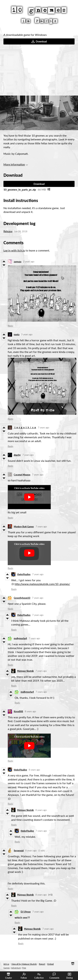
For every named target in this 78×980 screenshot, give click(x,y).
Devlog (69, 976)
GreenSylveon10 (22, 598)
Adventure (16, 968)
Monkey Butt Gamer (24, 527)
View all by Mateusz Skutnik (24, 964)
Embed (51, 964)
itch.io (6, 964)
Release (8, 231)
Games (7, 968)
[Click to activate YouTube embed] (29, 497)
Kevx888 (18, 711)
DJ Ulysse (26, 912)
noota (17, 334)
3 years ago (27, 334)
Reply (11, 326)
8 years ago (30, 711)
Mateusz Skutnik (25, 671)
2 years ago (29, 262)
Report (42, 964)
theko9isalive (24, 574)
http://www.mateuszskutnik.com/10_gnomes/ (42, 584)
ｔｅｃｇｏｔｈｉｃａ (25, 427)
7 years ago (43, 428)
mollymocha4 (20, 638)
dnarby (17, 455)
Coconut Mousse (22, 475)
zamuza (18, 262)
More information (16, 164)
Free (24, 968)
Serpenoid (19, 851)
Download (39, 41)
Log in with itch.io (14, 250)
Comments (54, 976)
